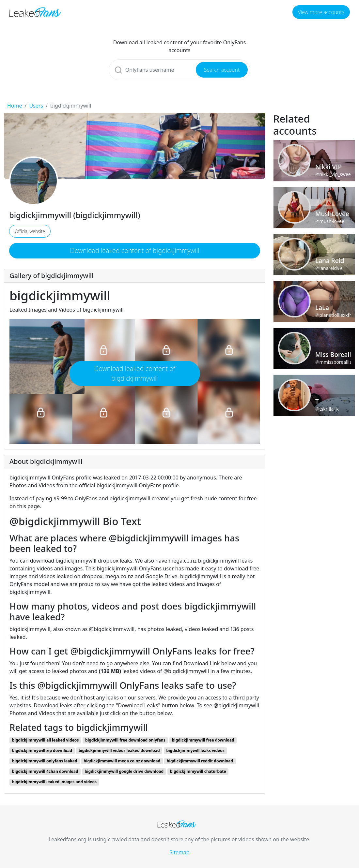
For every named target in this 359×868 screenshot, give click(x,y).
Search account (222, 70)
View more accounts (321, 12)
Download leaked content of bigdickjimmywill (135, 250)
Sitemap (179, 852)
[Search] (179, 70)
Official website (30, 231)
